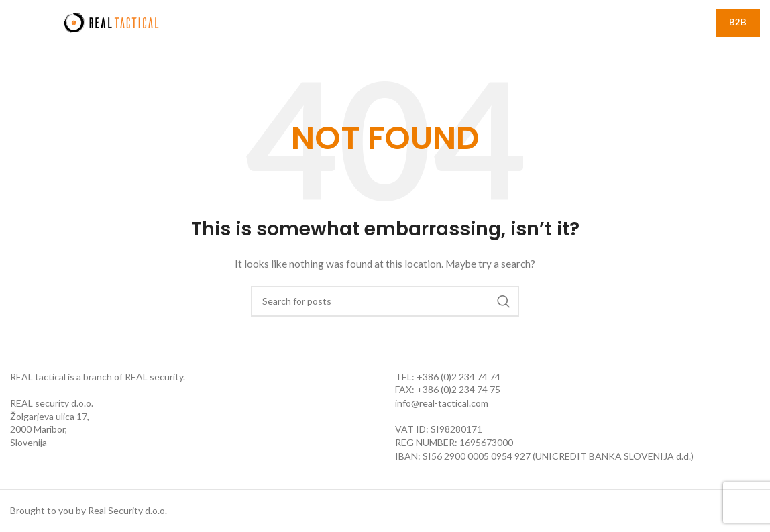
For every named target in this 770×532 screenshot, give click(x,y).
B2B (738, 22)
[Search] (385, 301)
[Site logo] (111, 22)
